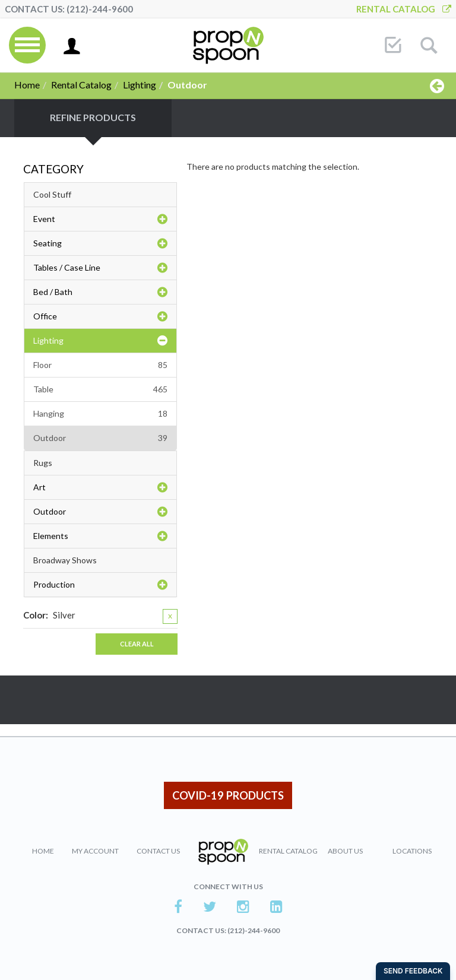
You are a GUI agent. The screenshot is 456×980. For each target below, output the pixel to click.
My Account (95, 851)
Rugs (43, 463)
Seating (100, 243)
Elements (100, 536)
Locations (412, 851)
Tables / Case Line (100, 268)
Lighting (140, 85)
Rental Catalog (404, 9)
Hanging (100, 414)
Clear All (137, 644)
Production (100, 585)
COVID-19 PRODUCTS (228, 795)
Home (27, 85)
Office (100, 316)
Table (100, 389)
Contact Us (158, 851)
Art (100, 487)
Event (100, 219)
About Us (345, 851)
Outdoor (100, 438)
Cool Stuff (52, 194)
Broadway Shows (65, 560)
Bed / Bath (100, 292)
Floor (100, 365)
